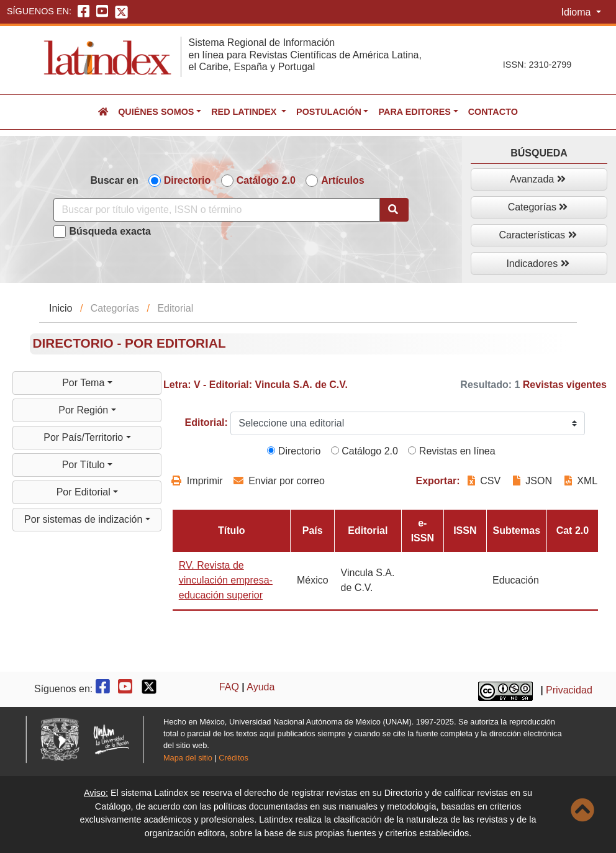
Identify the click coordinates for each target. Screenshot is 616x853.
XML (581, 481)
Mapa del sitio (188, 758)
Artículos (342, 180)
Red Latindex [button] (245, 112)
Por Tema (85, 383)
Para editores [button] (414, 112)
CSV (486, 481)
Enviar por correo (279, 481)
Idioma (577, 12)
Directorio (188, 180)
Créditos (233, 758)
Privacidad (569, 691)
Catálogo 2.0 (266, 180)
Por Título (85, 465)
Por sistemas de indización (85, 519)
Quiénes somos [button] (156, 112)
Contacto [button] (493, 112)
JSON (532, 481)
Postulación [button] (329, 112)
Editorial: (206, 422)
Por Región (85, 410)
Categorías (538, 207)
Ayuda (260, 687)
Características (537, 235)
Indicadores (537, 264)
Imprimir (197, 481)
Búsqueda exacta (110, 231)
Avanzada (537, 179)
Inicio (61, 308)
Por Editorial (85, 492)
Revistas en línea (451, 451)
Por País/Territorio (84, 437)
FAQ (229, 687)
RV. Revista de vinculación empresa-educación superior (226, 580)
